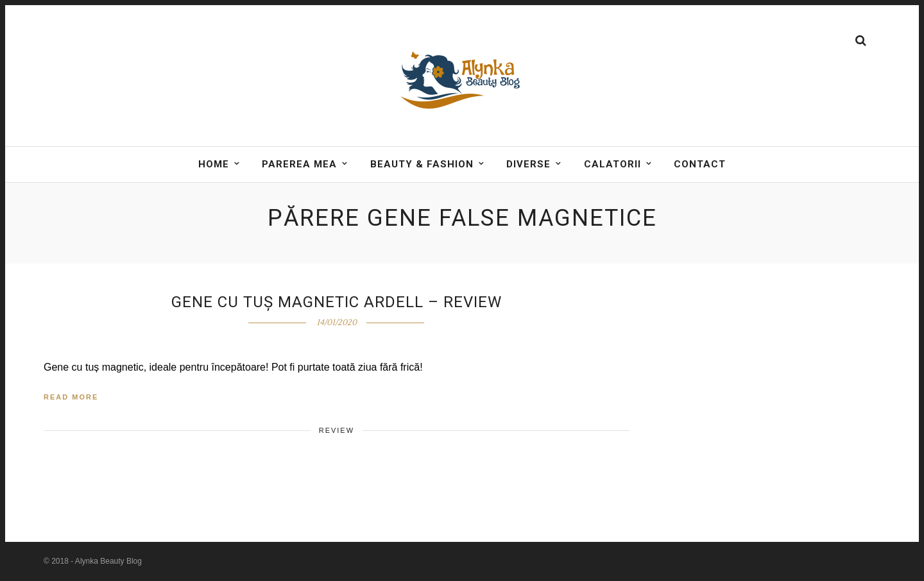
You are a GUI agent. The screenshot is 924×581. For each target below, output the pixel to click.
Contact (700, 164)
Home (214, 164)
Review (337, 430)
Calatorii (612, 164)
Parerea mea (299, 164)
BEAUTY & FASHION (422, 164)
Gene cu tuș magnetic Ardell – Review (337, 302)
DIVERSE (528, 164)
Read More (71, 397)
